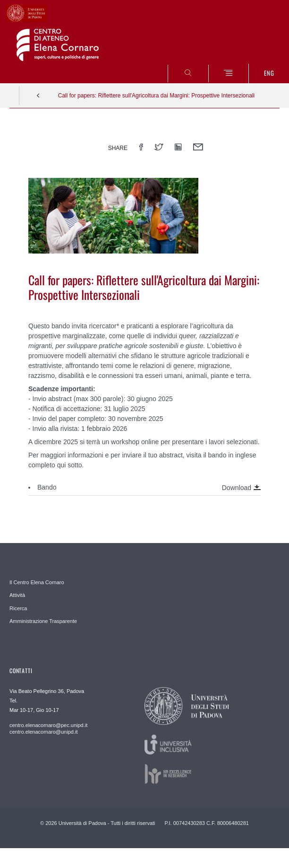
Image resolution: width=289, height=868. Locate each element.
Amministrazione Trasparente (43, 621)
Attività (17, 595)
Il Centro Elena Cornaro (37, 582)
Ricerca (18, 608)
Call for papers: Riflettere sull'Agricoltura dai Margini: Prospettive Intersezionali (156, 96)
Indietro (38, 96)
